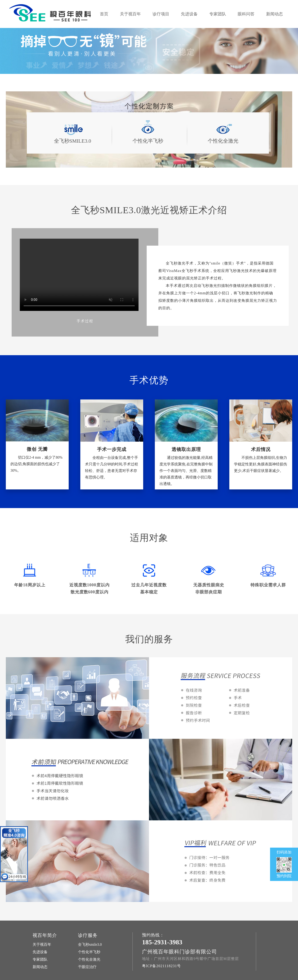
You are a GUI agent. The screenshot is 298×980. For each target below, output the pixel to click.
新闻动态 (274, 14)
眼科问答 (246, 14)
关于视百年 (130, 14)
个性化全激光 (89, 959)
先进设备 (189, 14)
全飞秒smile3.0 (90, 944)
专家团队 (218, 14)
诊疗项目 (161, 14)
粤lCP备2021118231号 (161, 966)
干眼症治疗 (87, 967)
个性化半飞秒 (89, 952)
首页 (104, 14)
